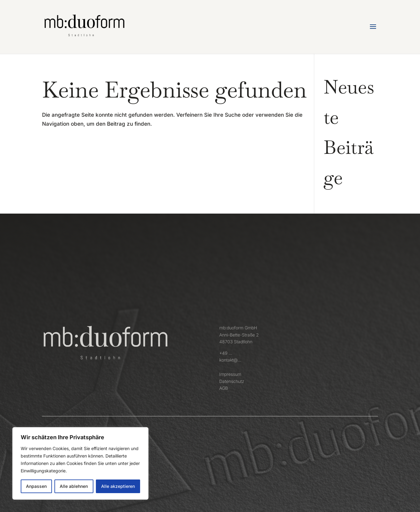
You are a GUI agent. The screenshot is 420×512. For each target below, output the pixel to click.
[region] (80, 463)
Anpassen (36, 486)
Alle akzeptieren (118, 486)
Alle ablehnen (74, 486)
